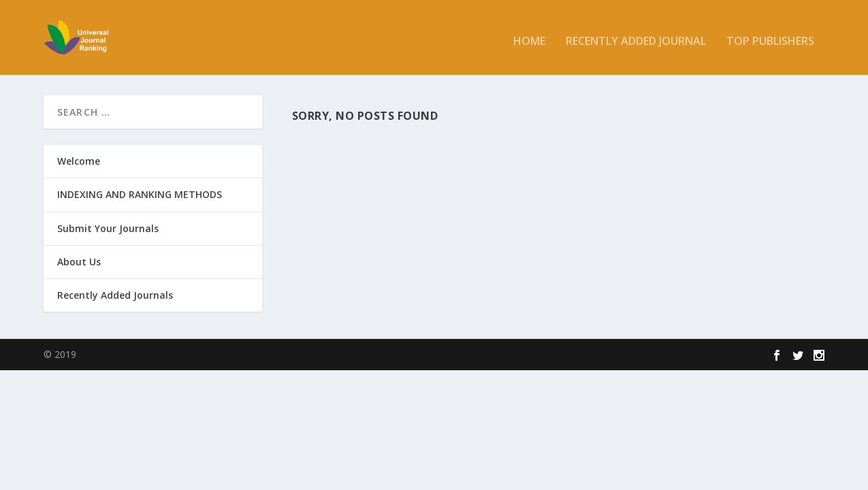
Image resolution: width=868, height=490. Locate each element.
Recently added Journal (636, 35)
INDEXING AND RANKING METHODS (140, 194)
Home (529, 35)
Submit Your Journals (108, 228)
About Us (79, 262)
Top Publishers (770, 35)
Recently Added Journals (115, 295)
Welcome (79, 161)
